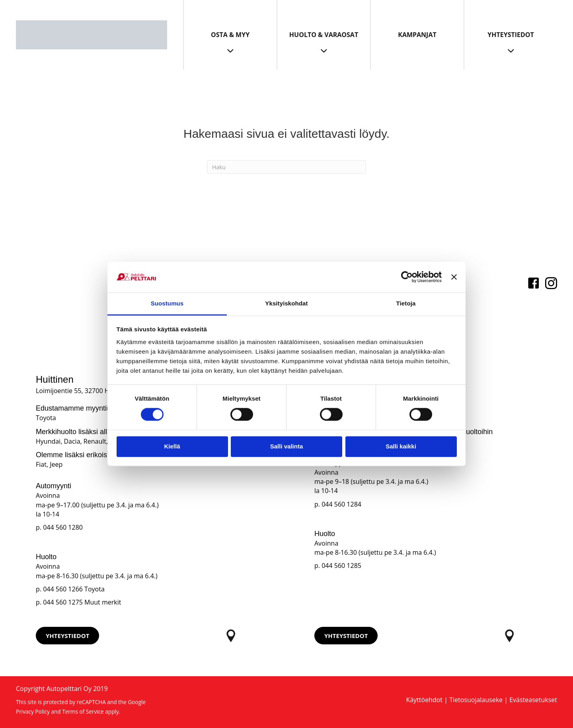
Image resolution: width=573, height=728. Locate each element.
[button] (67, 636)
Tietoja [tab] (406, 303)
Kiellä (172, 446)
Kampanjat (417, 35)
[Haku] (286, 167)
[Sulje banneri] (454, 277)
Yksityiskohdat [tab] (286, 303)
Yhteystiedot (511, 35)
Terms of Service (83, 711)
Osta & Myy (230, 35)
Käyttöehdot (424, 700)
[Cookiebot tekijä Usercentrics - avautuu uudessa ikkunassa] (407, 277)
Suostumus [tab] (167, 303)
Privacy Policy (33, 711)
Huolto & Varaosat (324, 35)
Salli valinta (287, 446)
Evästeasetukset (533, 700)
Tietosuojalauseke (476, 700)
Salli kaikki (401, 446)
